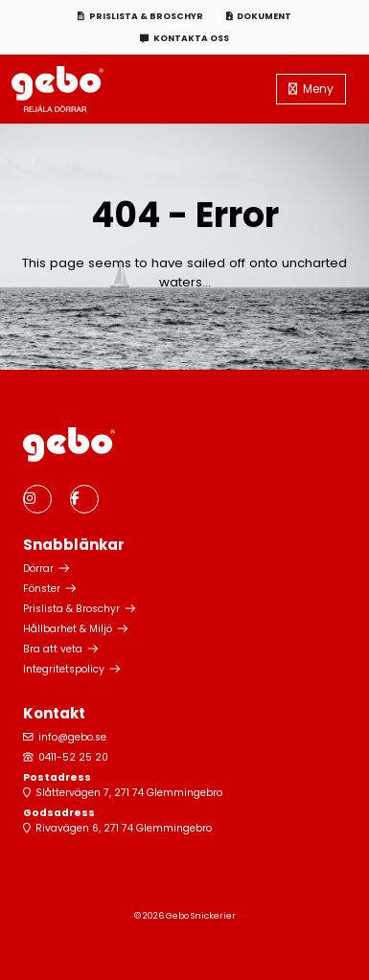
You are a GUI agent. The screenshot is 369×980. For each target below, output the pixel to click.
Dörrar (38, 569)
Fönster (42, 589)
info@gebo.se (72, 737)
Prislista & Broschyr (146, 16)
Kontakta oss (191, 38)
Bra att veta (53, 649)
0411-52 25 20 (73, 757)
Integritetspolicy (64, 669)
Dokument (264, 16)
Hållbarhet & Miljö (68, 629)
